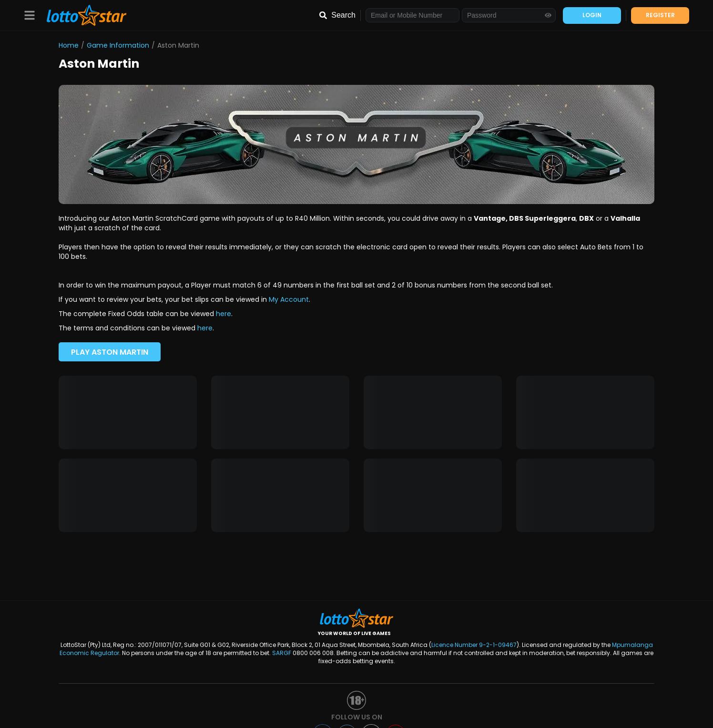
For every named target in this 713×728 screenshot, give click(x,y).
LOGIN (592, 15)
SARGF (282, 653)
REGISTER (660, 15)
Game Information (118, 45)
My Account (289, 299)
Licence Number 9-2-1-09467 (474, 645)
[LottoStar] (82, 15)
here (224, 314)
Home (69, 45)
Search (343, 15)
